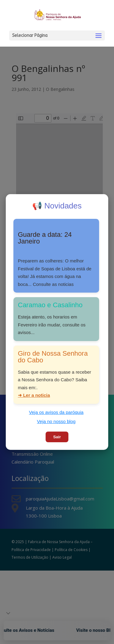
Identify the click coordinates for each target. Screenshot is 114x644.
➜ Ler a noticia (34, 395)
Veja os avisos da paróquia (56, 412)
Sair (57, 437)
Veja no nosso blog (56, 421)
